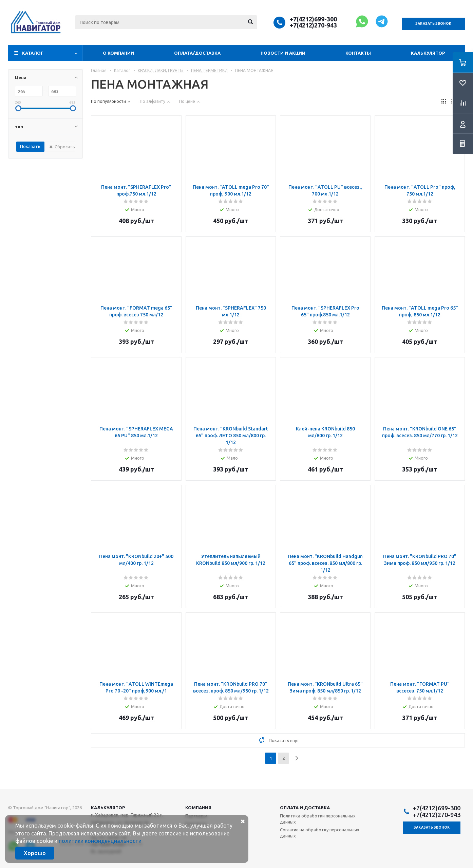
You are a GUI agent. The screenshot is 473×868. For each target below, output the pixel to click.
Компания (198, 808)
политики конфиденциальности (100, 841)
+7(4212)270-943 (313, 25)
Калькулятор (428, 53)
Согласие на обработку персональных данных (320, 833)
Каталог (33, 53)
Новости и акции (283, 53)
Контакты (358, 53)
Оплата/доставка (197, 53)
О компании (118, 53)
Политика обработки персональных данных (318, 819)
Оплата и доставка (305, 808)
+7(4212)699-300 (313, 19)
